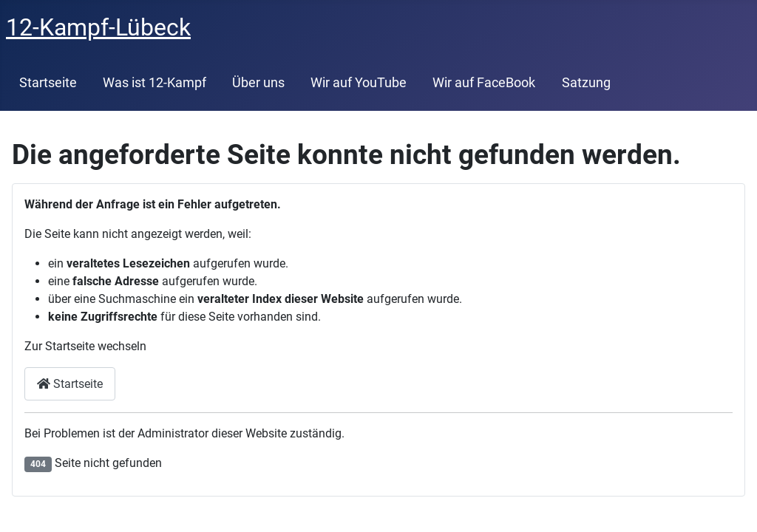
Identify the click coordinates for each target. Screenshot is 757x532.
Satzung (586, 83)
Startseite (48, 83)
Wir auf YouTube (359, 83)
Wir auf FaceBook (484, 83)
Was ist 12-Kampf (155, 83)
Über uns (258, 83)
